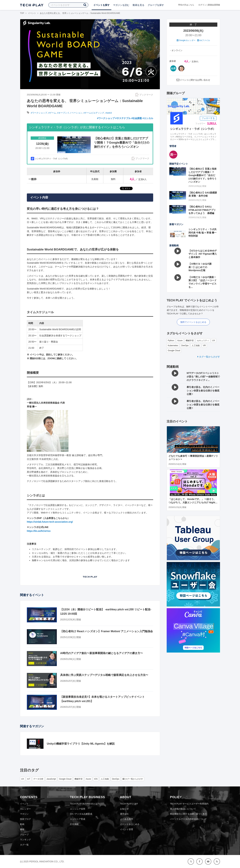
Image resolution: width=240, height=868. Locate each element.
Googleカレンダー (186, 40)
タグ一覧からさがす (209, 357)
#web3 (109, 113)
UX (214, 341)
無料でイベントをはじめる (193, 322)
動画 (22, 824)
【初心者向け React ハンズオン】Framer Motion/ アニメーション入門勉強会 (106, 631)
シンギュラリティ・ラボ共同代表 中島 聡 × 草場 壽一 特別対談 (202, 233)
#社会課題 (137, 118)
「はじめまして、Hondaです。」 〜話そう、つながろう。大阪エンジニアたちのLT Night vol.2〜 (192, 502)
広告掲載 (74, 824)
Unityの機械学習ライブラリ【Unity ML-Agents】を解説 (81, 744)
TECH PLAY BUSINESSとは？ (85, 804)
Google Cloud (174, 351)
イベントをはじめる (130, 824)
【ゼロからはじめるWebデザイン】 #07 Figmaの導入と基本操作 (203, 254)
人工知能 (196, 346)
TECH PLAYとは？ (129, 804)
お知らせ (124, 809)
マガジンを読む (121, 5)
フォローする (208, 118)
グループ (24, 835)
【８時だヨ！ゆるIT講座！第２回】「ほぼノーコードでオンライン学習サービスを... (202, 282)
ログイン (202, 5)
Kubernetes (173, 346)
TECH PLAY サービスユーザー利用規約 (189, 804)
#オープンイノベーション (70, 113)
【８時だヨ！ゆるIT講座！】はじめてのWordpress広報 (200, 267)
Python (171, 341)
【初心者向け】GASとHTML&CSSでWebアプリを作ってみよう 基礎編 (202, 210)
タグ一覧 (24, 845)
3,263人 (212, 123)
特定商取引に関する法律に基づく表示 (188, 814)
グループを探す (156, 5)
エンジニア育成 (78, 819)
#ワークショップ (39, 113)
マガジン (24, 814)
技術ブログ (25, 819)
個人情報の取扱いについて (183, 809)
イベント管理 (126, 829)
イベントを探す (101, 5)
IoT (29, 779)
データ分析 (38, 779)
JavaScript (51, 779)
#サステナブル (123, 118)
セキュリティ (203, 341)
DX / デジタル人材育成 (81, 814)
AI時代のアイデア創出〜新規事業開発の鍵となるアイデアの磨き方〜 (101, 653)
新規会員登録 (214, 5)
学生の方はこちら (186, 5)
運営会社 (124, 814)
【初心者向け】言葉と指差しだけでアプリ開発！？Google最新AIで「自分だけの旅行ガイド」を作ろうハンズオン (202, 175)
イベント (32, 13)
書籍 (22, 829)
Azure (180, 341)
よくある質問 (126, 819)
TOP (22, 13)
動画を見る (138, 5)
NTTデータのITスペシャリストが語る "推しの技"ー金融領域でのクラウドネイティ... (203, 377)
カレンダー (25, 809)
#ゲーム (52, 113)
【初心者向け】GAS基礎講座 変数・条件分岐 (203, 194)
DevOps (185, 346)
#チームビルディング (94, 113)
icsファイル (204, 40)
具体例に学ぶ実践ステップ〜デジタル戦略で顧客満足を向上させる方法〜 (104, 675)
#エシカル (148, 118)
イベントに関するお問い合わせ (195, 80)
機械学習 (190, 341)
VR (204, 346)
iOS (96, 779)
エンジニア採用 (78, 809)
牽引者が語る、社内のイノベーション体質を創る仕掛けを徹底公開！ (203, 391)
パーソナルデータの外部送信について (188, 819)
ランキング (25, 840)
